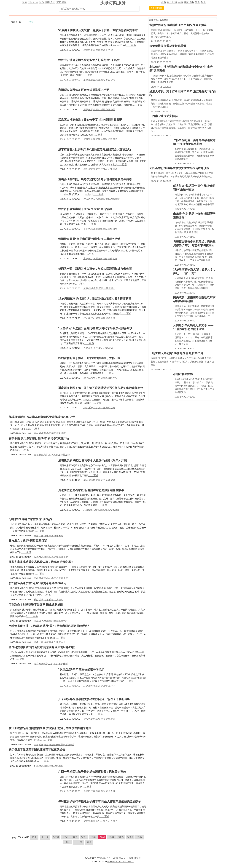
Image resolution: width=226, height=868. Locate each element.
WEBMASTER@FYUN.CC (120, 862)
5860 (75, 837)
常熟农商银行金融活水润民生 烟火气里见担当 (178, 25)
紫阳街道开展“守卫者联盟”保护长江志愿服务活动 (89, 239)
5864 (111, 837)
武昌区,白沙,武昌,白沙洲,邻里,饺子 (100, 139)
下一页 (78, 842)
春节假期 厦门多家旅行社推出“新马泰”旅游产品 (39, 438)
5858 (56, 837)
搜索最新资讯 (156, 8)
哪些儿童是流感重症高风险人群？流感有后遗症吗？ (41, 562)
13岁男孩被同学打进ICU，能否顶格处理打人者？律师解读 (95, 299)
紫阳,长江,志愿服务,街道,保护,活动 (100, 259)
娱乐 (169, 2)
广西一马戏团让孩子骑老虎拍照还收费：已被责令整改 (92, 772)
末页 (89, 842)
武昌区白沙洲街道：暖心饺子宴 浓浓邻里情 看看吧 (90, 120)
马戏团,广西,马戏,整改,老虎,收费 (99, 791)
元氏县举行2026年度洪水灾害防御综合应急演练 (179, 168)
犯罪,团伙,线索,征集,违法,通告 (48, 766)
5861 (84, 837)
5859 (65, 837)
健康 (64, 2)
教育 (197, 2)
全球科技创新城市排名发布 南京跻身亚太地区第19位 (42, 647)
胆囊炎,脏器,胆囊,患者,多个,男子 (99, 50)
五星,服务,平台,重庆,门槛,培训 (98, 348)
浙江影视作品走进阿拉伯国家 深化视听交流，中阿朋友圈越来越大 (50, 728)
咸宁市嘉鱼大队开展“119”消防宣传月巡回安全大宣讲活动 (94, 150)
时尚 (41, 2)
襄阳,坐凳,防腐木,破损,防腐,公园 (99, 110)
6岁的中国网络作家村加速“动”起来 (31, 519)
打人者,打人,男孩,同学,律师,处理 (99, 318)
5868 (68, 842)
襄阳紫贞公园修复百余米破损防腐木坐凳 (84, 90)
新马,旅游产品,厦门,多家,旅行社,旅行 (52, 455)
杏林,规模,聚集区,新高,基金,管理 (50, 433)
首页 (34, 837)
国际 (30, 2)
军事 (180, 2)
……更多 (131, 45)
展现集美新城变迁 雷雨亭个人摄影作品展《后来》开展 (93, 460)
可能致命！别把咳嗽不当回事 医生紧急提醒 (36, 605)
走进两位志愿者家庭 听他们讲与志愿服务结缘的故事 (91, 490)
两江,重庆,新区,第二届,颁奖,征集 (99, 408)
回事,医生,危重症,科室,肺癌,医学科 (51, 621)
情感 (47, 2)
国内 (24, 2)
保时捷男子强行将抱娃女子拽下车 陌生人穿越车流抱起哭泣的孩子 (100, 801)
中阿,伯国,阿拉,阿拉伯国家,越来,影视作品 (54, 745)
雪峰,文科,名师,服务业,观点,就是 (50, 642)
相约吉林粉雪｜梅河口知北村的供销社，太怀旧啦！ (91, 358)
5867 (140, 837)
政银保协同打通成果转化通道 (168, 46)
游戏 (192, 2)
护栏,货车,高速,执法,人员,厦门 (48, 600)
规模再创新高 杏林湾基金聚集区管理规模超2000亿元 (42, 417)
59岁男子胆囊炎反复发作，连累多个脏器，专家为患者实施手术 (98, 30)
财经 (175, 2)
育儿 (203, 2)
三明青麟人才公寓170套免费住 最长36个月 (176, 353)
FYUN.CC (105, 858)
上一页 (45, 837)
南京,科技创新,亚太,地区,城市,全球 (51, 664)
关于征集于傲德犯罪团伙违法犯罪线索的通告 (37, 750)
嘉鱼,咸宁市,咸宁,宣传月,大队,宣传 (100, 169)
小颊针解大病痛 (183, 374)
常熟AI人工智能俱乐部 (129, 858)
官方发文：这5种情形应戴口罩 (28, 541)
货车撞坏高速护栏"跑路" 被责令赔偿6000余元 (38, 583)
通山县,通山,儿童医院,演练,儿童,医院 (101, 199)
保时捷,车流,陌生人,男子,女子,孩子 (100, 821)
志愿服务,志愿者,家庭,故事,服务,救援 (101, 510)
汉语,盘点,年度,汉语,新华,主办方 (99, 686)
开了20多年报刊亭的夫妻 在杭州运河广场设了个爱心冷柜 (94, 699)
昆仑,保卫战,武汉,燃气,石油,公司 (99, 80)
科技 (186, 2)
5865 (121, 837)
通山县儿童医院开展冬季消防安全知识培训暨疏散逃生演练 (95, 179)
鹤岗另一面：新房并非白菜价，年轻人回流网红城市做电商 (95, 269)
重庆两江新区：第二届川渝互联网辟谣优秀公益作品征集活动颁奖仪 (101, 388)
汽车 (58, 2)
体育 (164, 2)
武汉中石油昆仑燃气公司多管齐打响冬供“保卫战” (89, 60)
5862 (93, 837)
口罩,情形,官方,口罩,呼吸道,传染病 (51, 557)
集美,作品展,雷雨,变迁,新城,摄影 (99, 480)
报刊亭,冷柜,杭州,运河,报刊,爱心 (99, 719)
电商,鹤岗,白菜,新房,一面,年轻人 (99, 288)
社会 (36, 2)
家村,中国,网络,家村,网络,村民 (48, 536)
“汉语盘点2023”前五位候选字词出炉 (81, 669)
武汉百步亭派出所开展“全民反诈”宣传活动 (85, 209)
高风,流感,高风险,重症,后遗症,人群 (51, 578)
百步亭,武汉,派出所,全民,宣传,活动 (100, 229)
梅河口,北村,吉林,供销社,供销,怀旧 (100, 378)
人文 (53, 2)
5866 (130, 837)
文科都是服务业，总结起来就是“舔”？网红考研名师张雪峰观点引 (50, 626)
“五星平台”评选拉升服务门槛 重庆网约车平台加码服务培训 (95, 328)
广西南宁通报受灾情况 (164, 116)
